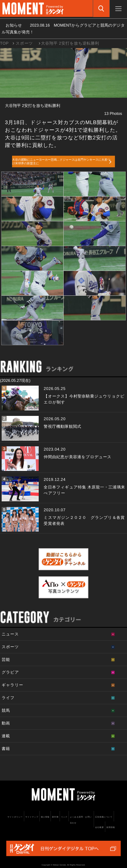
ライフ (8, 698)
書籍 (6, 749)
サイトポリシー (15, 817)
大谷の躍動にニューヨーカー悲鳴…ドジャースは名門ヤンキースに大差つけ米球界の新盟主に (61, 162)
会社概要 (99, 827)
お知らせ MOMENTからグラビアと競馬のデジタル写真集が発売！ (63, 29)
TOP (4, 43)
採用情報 (111, 827)
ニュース (10, 634)
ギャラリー (12, 685)
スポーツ (24, 43)
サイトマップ (32, 817)
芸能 (6, 659)
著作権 (55, 817)
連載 (6, 736)
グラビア (10, 672)
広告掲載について (104, 817)
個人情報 (45, 817)
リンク (64, 817)
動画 (6, 723)
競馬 (6, 710)
